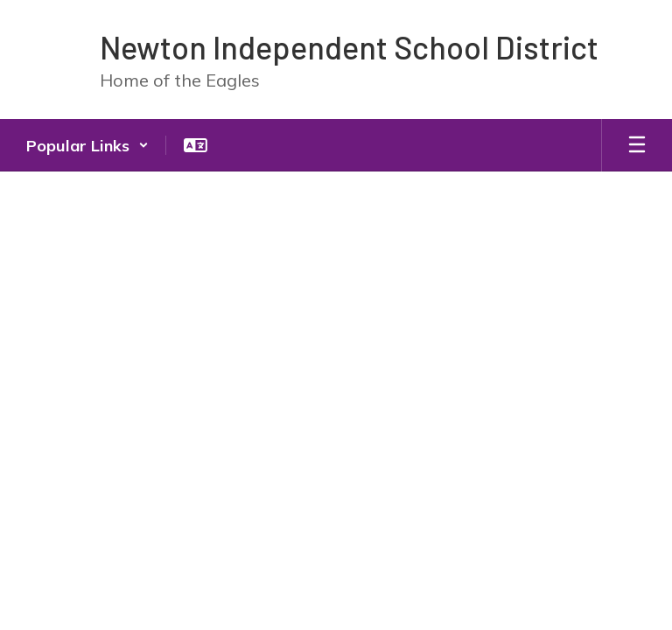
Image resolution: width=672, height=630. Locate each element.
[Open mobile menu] (637, 145)
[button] (87, 145)
